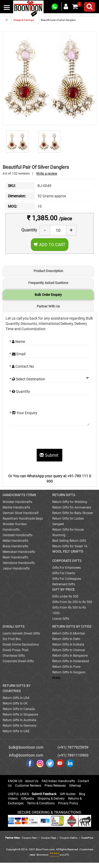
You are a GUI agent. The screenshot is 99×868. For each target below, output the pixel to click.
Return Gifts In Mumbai (69, 633)
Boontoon (43, 855)
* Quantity (20, 391)
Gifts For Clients (64, 573)
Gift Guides (68, 794)
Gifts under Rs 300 (65, 596)
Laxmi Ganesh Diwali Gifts (21, 633)
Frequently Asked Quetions (48, 283)
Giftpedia (28, 799)
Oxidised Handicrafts (18, 535)
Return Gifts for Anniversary (72, 507)
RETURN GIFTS (64, 495)
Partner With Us (48, 306)
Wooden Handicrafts (17, 502)
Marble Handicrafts (16, 507)
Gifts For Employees (67, 568)
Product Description (48, 271)
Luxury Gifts (61, 619)
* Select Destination (27, 379)
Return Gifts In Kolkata (68, 645)
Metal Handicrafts (15, 541)
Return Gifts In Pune (66, 667)
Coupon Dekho (69, 838)
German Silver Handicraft (21, 513)
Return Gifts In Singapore (20, 715)
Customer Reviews (28, 786)
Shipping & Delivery (51, 799)
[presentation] (50, 438)
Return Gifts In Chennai (69, 650)
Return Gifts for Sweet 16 (70, 546)
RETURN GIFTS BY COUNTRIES (17, 688)
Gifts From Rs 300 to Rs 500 (72, 602)
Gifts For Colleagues (67, 579)
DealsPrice (87, 838)
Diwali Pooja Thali (16, 650)
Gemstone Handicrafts (19, 563)
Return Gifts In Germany (20, 726)
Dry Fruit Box (12, 639)
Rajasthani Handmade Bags (23, 519)
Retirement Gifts (64, 584)
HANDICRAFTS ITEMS (19, 495)
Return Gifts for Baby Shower (73, 513)
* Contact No (22, 366)
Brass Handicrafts (15, 546)
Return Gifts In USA (16, 698)
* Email (17, 354)
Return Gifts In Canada (19, 709)
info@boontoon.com (26, 755)
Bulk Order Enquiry (48, 295)
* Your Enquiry (23, 413)
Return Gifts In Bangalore (70, 656)
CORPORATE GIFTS (67, 561)
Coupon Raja (49, 838)
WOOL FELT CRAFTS (68, 551)
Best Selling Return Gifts (69, 541)
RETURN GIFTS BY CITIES (72, 626)
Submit (49, 455)
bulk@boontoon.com (26, 747)
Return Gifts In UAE (16, 731)
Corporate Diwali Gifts (18, 661)
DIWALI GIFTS (14, 626)
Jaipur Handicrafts (16, 568)
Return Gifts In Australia (20, 720)
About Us (32, 781)
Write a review (47, 173)
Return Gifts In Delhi (66, 639)
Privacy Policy (68, 803)
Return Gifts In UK (15, 703)
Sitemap (75, 786)
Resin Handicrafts (15, 557)
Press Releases (55, 786)
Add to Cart (50, 245)
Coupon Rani (30, 838)
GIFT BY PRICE (63, 589)
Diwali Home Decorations (21, 645)
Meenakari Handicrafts (19, 552)
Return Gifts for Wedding (70, 502)
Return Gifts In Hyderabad (71, 661)
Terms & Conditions (41, 803)
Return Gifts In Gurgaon (69, 672)
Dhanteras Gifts (14, 656)
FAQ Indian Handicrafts (58, 781)
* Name (17, 342)
